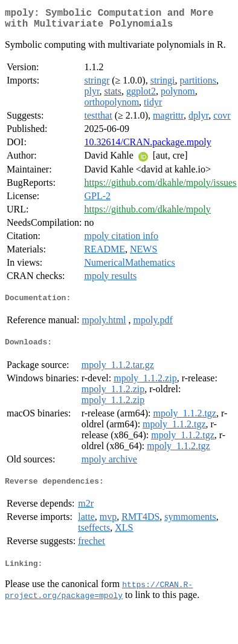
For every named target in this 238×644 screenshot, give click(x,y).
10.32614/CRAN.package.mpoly (147, 147)
